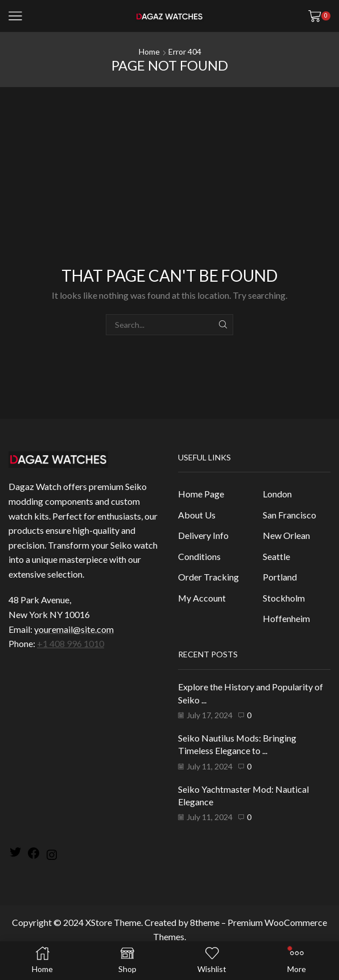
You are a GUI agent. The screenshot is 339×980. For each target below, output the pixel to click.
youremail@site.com (74, 629)
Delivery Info (203, 535)
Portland (280, 577)
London (277, 494)
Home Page (201, 494)
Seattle (276, 556)
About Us (197, 515)
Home (149, 52)
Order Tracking (208, 577)
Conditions (199, 556)
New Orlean (286, 535)
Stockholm (284, 598)
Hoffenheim (286, 618)
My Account (202, 598)
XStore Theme (113, 922)
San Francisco (290, 515)
